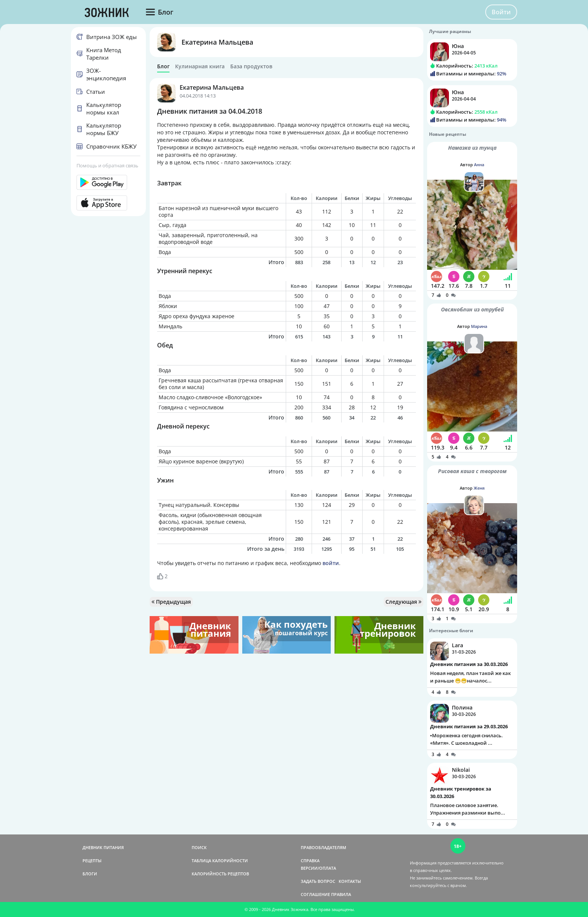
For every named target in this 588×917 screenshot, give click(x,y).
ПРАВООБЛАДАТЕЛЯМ (323, 847)
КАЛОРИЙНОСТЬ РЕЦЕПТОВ (220, 874)
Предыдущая (171, 602)
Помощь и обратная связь (107, 165)
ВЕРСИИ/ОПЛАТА (318, 868)
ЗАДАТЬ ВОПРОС (318, 881)
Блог (163, 66)
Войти (501, 12)
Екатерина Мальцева (217, 42)
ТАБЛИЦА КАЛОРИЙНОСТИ (220, 861)
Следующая (403, 602)
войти (331, 563)
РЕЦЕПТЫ (92, 861)
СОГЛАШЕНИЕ (315, 894)
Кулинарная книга (200, 66)
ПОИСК (199, 847)
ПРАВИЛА (341, 894)
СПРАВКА (310, 861)
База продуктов (251, 66)
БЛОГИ (90, 874)
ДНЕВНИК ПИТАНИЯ (103, 847)
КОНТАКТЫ (350, 881)
